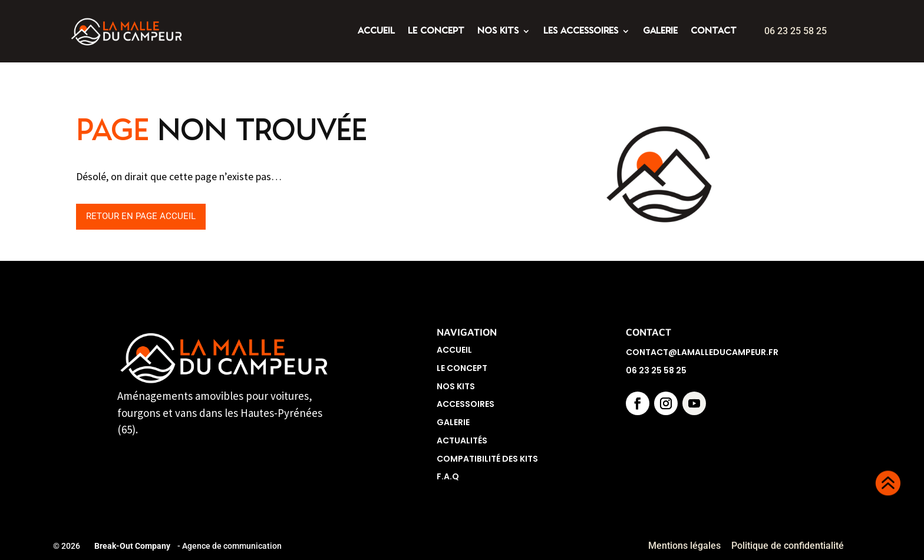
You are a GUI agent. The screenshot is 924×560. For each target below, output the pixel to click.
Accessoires (466, 404)
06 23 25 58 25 (796, 31)
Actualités (462, 440)
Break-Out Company (131, 546)
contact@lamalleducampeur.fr (702, 352)
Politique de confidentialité (789, 546)
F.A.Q (448, 476)
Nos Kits (456, 386)
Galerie (453, 422)
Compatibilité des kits (487, 459)
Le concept (462, 368)
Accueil (454, 350)
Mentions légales (684, 546)
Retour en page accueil (289, 216)
